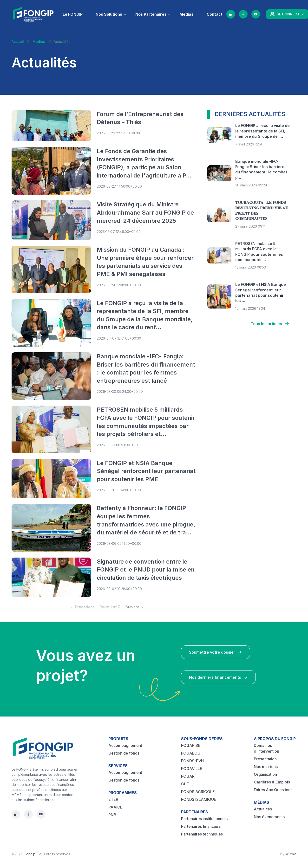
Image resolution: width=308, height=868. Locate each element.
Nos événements (269, 817)
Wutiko (291, 854)
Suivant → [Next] (135, 607)
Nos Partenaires (151, 14)
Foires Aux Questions (273, 790)
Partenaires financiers (201, 826)
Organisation (265, 774)
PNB (112, 815)
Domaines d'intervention (266, 748)
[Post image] (51, 126)
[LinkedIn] (231, 14)
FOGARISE (191, 745)
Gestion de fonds (124, 753)
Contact (215, 14)
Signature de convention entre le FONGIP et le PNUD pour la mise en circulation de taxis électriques (146, 570)
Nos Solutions (109, 14)
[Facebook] (243, 14)
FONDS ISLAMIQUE (199, 799)
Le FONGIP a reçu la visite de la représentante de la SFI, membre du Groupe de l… (262, 131)
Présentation (265, 759)
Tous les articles (270, 324)
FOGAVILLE (192, 769)
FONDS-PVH (192, 761)
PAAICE (115, 807)
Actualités (263, 809)
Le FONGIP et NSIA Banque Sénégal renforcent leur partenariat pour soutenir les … (261, 293)
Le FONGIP (73, 14)
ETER (113, 799)
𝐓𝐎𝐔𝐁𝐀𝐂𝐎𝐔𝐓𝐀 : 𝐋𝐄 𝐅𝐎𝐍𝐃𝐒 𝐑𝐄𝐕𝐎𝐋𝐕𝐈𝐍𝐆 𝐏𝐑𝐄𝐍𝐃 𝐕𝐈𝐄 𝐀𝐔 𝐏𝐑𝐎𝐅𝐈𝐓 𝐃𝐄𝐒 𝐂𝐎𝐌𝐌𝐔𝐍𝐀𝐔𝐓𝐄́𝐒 (262, 210)
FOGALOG (191, 753)
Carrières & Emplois (272, 782)
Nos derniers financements (218, 677)
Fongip (30, 854)
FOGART (189, 776)
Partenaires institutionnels (204, 819)
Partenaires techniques (202, 834)
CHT (185, 784)
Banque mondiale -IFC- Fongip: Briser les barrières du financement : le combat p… (261, 169)
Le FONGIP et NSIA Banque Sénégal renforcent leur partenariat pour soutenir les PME (146, 471)
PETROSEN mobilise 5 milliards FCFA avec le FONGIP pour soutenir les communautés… (259, 252)
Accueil (18, 42)
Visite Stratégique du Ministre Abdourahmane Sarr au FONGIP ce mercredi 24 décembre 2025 (145, 212)
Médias (186, 14)
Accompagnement (125, 745)
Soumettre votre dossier (216, 652)
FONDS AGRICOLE (198, 792)
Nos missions (266, 767)
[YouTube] (256, 14)
